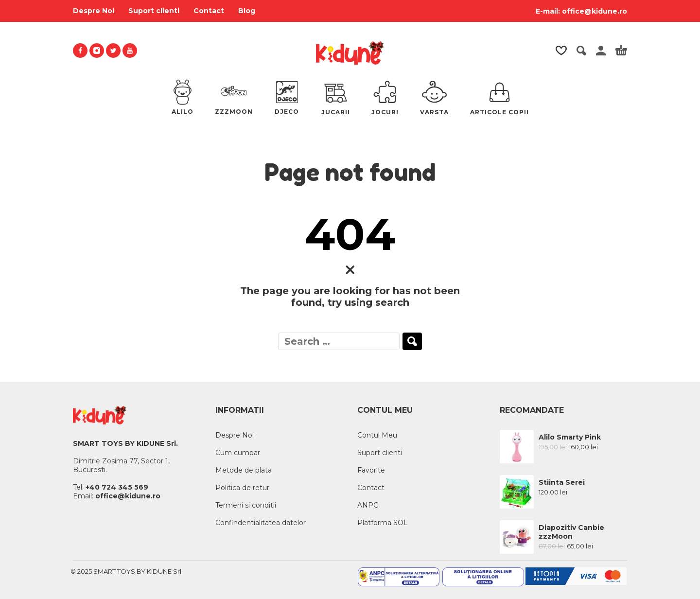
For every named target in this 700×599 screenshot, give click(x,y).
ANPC (368, 505)
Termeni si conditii (246, 505)
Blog (247, 11)
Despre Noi (94, 11)
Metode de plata (244, 470)
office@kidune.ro (595, 11)
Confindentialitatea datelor (261, 523)
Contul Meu (377, 435)
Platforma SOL (383, 523)
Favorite (371, 470)
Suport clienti (154, 11)
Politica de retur (242, 488)
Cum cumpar (238, 453)
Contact (209, 11)
